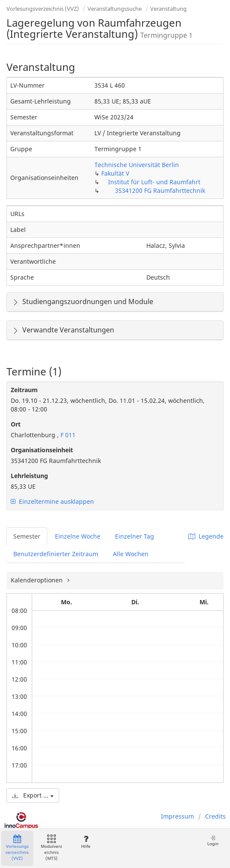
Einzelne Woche (78, 536)
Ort (16, 424)
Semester (27, 536)
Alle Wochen (131, 554)
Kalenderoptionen (38, 580)
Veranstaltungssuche (115, 9)
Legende (206, 536)
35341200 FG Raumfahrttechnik (160, 190)
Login (213, 841)
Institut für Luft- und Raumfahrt (154, 182)
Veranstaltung (168, 9)
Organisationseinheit (42, 450)
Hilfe (86, 842)
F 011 (67, 435)
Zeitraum (24, 390)
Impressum (177, 816)
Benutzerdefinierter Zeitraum (56, 554)
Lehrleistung (29, 476)
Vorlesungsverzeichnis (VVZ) (43, 9)
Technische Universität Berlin (137, 165)
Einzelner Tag (135, 536)
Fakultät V (115, 173)
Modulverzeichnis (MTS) (51, 848)
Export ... (33, 795)
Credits (215, 816)
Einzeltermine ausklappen (52, 501)
